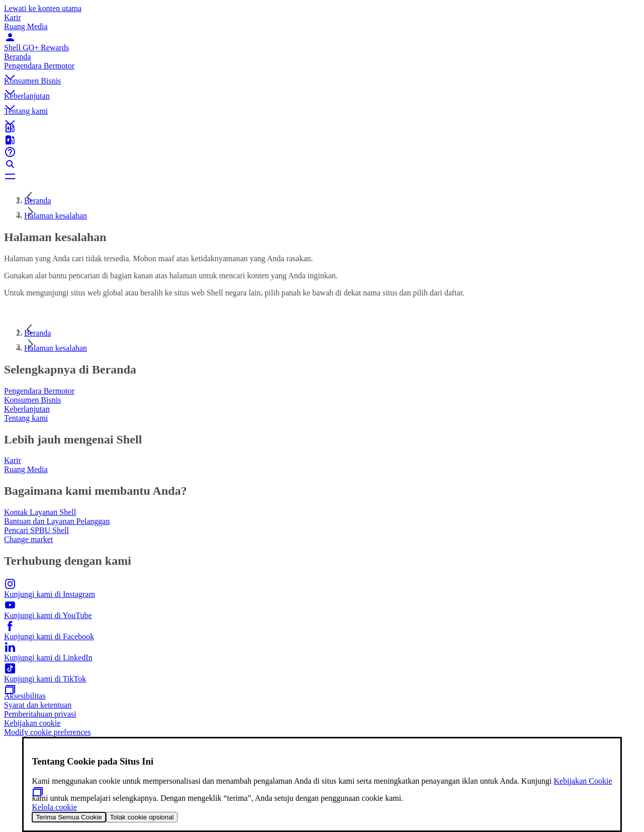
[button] (322, 69)
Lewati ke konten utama (43, 8)
